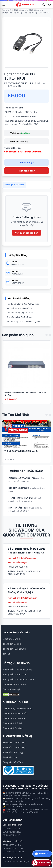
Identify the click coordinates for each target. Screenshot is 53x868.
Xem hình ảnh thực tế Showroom (22, 558)
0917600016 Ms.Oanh (13, 848)
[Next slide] (50, 339)
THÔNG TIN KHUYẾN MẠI (18, 736)
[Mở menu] (4, 5)
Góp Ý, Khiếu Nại (11, 689)
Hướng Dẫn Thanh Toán (15, 675)
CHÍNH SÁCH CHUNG (15, 702)
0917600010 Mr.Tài (12, 829)
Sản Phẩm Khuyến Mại (14, 747)
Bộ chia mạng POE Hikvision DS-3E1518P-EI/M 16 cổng (25, 398)
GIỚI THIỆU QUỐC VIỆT (16, 633)
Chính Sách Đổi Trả (12, 723)
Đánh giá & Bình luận (15, 189)
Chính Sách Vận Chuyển (15, 713)
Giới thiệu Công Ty (12, 639)
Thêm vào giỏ (27, 162)
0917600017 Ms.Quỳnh (13, 852)
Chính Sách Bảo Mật (13, 728)
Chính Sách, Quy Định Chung (17, 709)
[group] (26, 1)
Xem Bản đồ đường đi (18, 562)
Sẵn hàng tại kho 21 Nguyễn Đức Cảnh (23, 152)
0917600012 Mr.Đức (12, 835)
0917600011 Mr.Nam (12, 832)
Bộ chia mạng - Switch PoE (37, 13)
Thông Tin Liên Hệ (12, 644)
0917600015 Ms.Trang (13, 845)
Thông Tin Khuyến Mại (14, 743)
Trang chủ (7, 10)
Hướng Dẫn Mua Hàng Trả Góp (18, 679)
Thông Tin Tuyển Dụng (14, 649)
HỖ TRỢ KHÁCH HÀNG (16, 663)
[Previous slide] (47, 339)
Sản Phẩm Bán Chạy (13, 752)
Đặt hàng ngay (27, 171)
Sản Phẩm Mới (10, 757)
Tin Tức (7, 654)
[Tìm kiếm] (44, 5)
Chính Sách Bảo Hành (14, 718)
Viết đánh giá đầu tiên (27, 237)
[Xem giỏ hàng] (49, 5)
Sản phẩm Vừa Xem (13, 762)
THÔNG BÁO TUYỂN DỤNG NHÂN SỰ (21, 455)
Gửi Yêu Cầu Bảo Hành (14, 684)
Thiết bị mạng (20, 10)
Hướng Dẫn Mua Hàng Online (17, 670)
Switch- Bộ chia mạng (12, 13)
